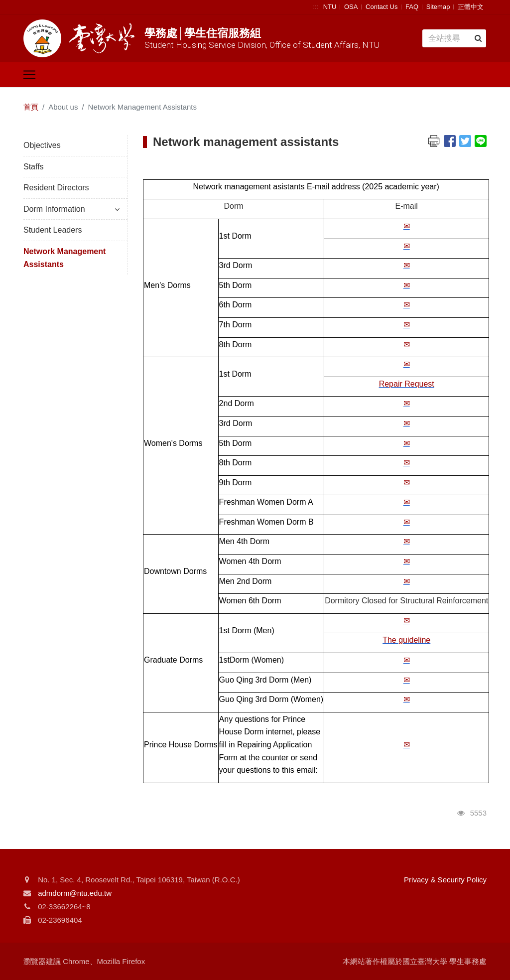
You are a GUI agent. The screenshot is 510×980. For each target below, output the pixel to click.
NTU (330, 7)
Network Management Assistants (64, 258)
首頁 (31, 107)
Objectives (42, 145)
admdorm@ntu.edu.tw (75, 893)
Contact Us (382, 7)
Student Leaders (53, 230)
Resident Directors (56, 188)
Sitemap (438, 7)
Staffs (34, 167)
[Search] (454, 38)
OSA (351, 7)
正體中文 (471, 7)
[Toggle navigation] (29, 75)
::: (316, 7)
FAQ (412, 7)
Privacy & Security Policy (445, 880)
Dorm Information (71, 209)
